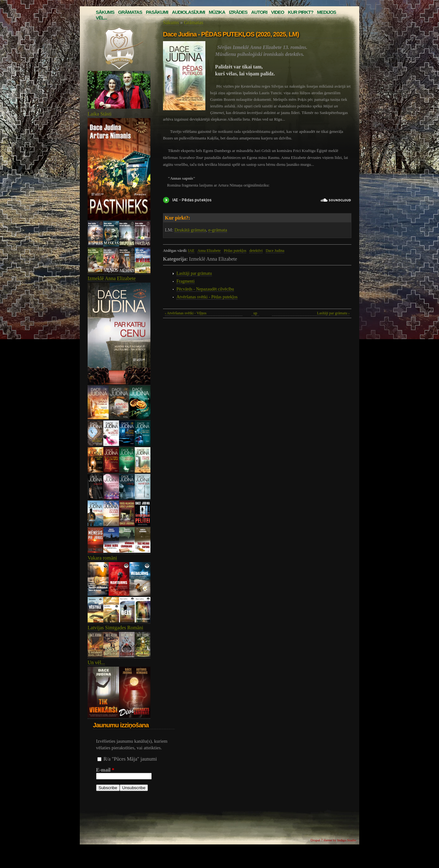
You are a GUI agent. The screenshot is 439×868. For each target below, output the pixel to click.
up (255, 313)
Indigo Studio (347, 840)
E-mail (105, 770)
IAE (191, 251)
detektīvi (256, 251)
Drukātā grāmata (190, 230)
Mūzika (217, 12)
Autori (259, 12)
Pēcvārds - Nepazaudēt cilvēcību (205, 289)
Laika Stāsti (100, 114)
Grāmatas (130, 12)
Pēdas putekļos (235, 251)
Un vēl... (96, 662)
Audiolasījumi (188, 12)
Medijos (327, 12)
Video (278, 12)
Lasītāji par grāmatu (194, 273)
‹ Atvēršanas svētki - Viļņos (186, 313)
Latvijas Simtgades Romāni (115, 628)
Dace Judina (275, 251)
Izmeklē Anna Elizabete (112, 278)
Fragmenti (186, 281)
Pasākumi (157, 12)
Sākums (105, 12)
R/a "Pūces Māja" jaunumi (130, 759)
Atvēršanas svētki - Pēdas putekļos (207, 297)
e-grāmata (218, 230)
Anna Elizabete (209, 251)
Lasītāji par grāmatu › (333, 313)
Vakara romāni (102, 558)
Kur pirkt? (301, 12)
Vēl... (101, 18)
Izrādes (238, 12)
